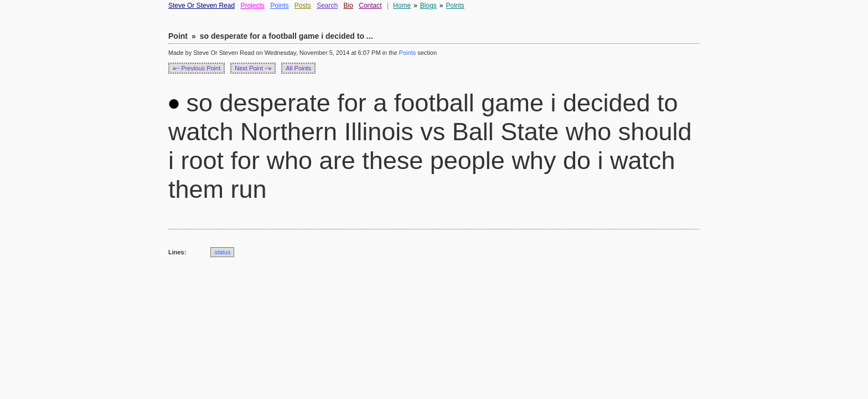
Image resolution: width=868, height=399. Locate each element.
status (222, 252)
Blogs (428, 6)
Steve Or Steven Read (201, 6)
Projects (252, 6)
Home (402, 6)
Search (327, 6)
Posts (303, 6)
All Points (298, 68)
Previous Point (197, 68)
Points (279, 6)
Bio (348, 6)
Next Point (253, 68)
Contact (370, 6)
